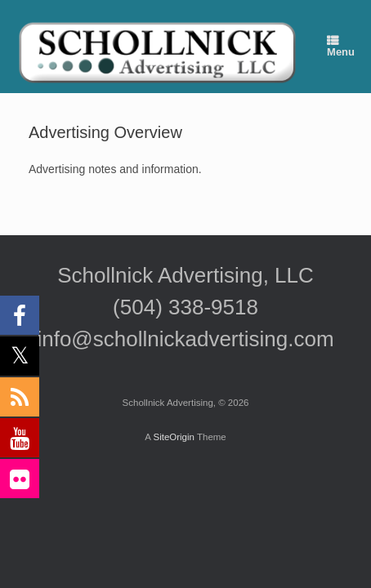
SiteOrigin (174, 437)
